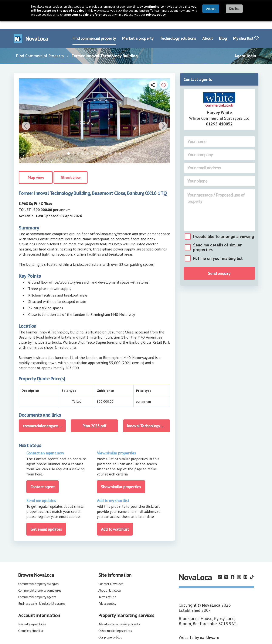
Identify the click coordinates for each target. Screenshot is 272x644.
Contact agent (43, 478)
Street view (71, 169)
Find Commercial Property (40, 48)
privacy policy (156, 15)
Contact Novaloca (111, 575)
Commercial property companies (40, 582)
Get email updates (46, 521)
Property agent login (32, 616)
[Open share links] (153, 76)
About (208, 30)
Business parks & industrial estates (42, 595)
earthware (210, 629)
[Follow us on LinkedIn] (220, 569)
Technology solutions (178, 30)
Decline (234, 9)
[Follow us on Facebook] (233, 569)
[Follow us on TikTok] (252, 569)
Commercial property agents (37, 589)
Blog (223, 30)
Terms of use (107, 589)
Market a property (138, 30)
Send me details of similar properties (217, 239)
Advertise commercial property (119, 616)
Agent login (245, 48)
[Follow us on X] (226, 569)
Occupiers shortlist (31, 622)
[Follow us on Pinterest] (245, 569)
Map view (36, 169)
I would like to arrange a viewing (224, 228)
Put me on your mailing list (218, 250)
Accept (211, 9)
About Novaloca (109, 582)
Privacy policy (107, 595)
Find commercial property (94, 30)
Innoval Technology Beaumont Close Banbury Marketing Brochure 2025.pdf (149, 418)
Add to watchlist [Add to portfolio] (115, 521)
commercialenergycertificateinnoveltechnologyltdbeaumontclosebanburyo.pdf (44, 418)
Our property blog (110, 629)
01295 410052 (219, 116)
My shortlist (246, 30)
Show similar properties (121, 478)
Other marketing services (115, 622)
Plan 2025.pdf (94, 418)
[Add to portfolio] (164, 76)
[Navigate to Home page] (31, 30)
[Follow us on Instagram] (239, 569)
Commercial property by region (38, 575)
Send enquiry (219, 265)
